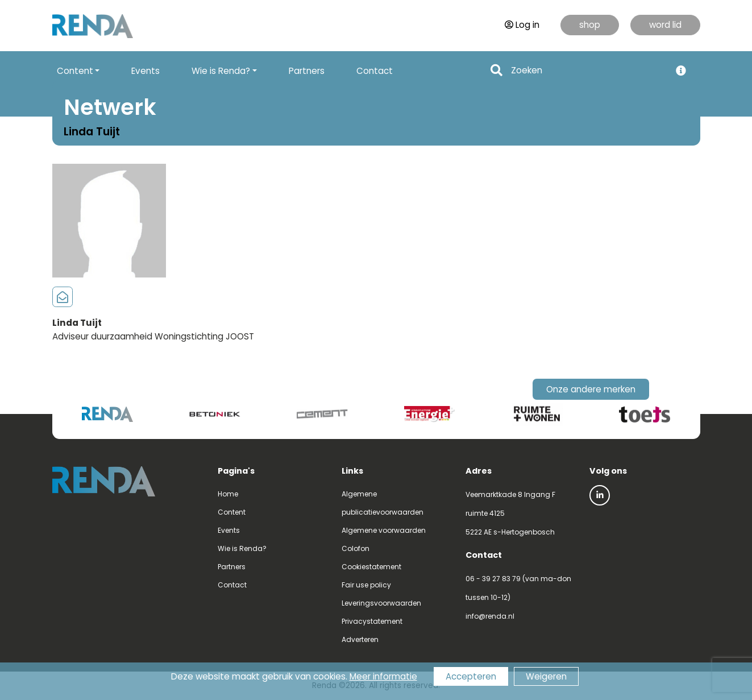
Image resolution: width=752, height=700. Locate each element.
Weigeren (546, 676)
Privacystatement (372, 621)
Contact (375, 71)
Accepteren (471, 676)
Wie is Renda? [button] (221, 71)
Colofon (356, 548)
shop (590, 25)
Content (232, 512)
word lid (665, 25)
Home (228, 494)
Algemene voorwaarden (384, 530)
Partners (307, 71)
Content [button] (75, 71)
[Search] (587, 71)
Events (146, 71)
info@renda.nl (490, 616)
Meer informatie (383, 676)
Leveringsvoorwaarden (381, 603)
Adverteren (360, 639)
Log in (522, 25)
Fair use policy (366, 585)
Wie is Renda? (242, 548)
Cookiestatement (371, 567)
